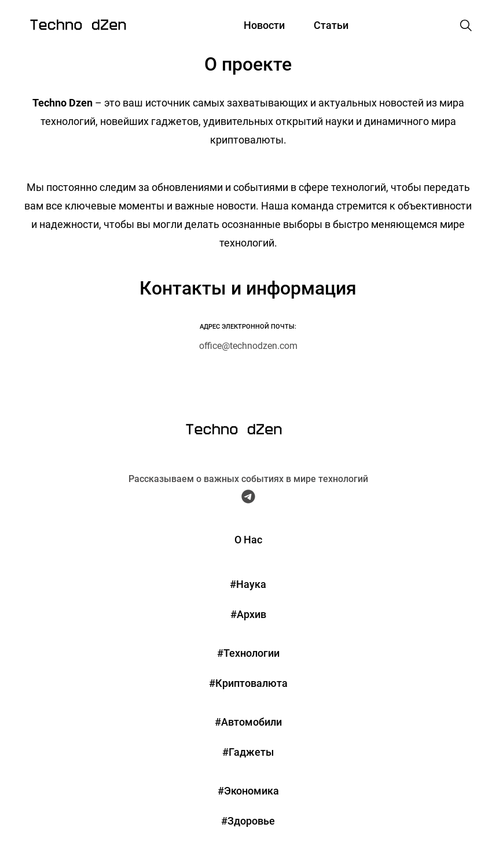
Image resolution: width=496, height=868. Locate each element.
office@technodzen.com (248, 346)
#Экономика (248, 791)
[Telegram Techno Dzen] (248, 499)
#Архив (248, 614)
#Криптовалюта (248, 683)
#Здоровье (248, 821)
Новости (264, 25)
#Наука (248, 584)
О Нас (248, 540)
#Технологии (248, 653)
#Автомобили (248, 722)
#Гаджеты (248, 752)
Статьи (331, 25)
